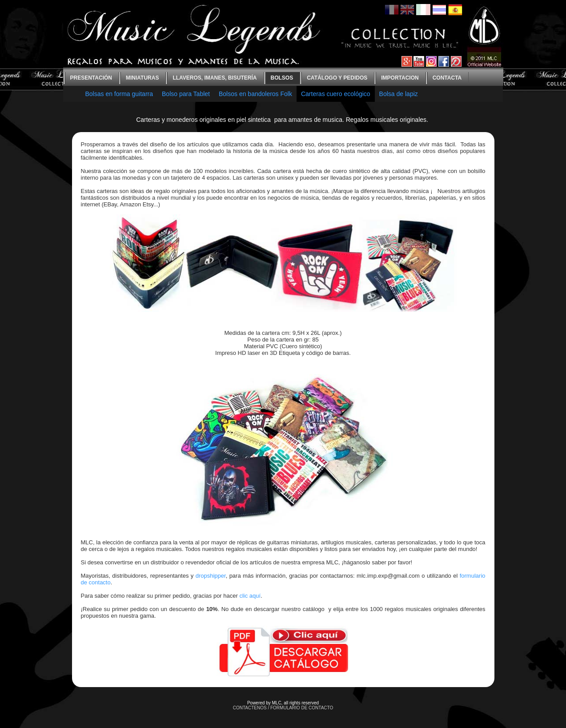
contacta (447, 78)
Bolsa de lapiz (399, 94)
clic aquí (250, 596)
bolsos (282, 78)
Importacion (400, 78)
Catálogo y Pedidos (337, 78)
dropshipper (211, 576)
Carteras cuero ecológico (336, 94)
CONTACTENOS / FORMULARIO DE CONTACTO (283, 708)
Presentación (91, 78)
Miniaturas (142, 78)
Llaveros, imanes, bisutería (215, 78)
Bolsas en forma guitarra (119, 94)
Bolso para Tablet (186, 94)
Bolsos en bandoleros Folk (255, 94)
